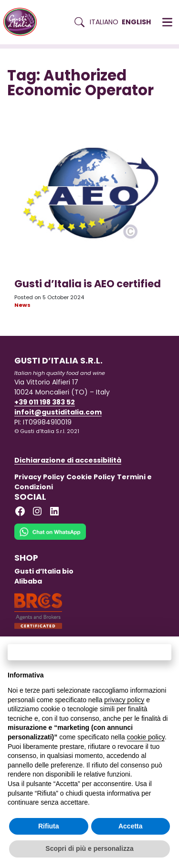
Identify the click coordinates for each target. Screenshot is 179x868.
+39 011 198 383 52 (45, 402)
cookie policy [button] (146, 737)
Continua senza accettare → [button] (89, 652)
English (136, 22)
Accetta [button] (131, 826)
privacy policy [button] (124, 700)
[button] (167, 22)
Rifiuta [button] (49, 826)
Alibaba (28, 581)
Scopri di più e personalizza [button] (89, 848)
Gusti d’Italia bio (44, 571)
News (22, 305)
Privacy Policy (39, 477)
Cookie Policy (91, 477)
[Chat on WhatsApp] (50, 538)
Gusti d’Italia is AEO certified (88, 284)
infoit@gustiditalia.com (58, 412)
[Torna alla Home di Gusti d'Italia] (24, 22)
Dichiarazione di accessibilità (68, 460)
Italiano (104, 22)
